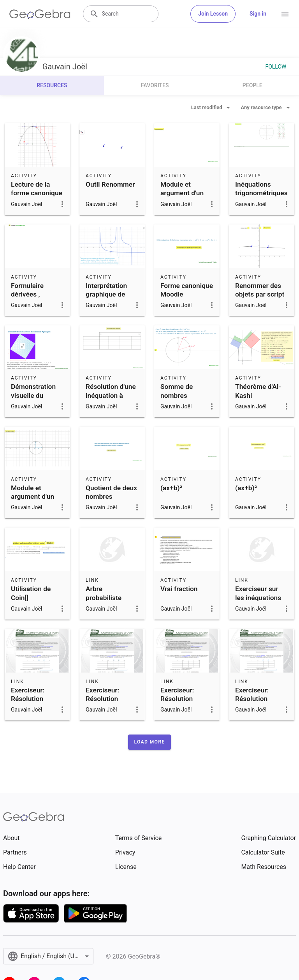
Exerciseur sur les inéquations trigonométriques (261, 598)
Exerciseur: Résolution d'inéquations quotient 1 (181, 703)
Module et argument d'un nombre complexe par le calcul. (184, 202)
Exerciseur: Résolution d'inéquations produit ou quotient (31, 708)
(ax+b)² (171, 488)
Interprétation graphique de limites (106, 294)
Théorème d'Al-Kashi (258, 391)
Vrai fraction (179, 589)
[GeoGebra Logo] (40, 14)
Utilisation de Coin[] (31, 593)
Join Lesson (213, 14)
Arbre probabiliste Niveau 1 (104, 598)
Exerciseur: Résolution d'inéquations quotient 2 (106, 703)
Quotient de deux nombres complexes (111, 497)
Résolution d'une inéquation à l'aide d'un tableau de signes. (111, 404)
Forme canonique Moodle (187, 290)
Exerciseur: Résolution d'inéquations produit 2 (255, 703)
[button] (150, 742)
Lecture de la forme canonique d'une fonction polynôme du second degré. (37, 202)
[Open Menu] (285, 14)
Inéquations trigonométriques (261, 189)
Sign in (258, 14)
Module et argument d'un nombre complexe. (33, 501)
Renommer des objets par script (260, 290)
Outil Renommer (110, 184)
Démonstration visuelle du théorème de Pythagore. (33, 400)
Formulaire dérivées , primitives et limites (30, 299)
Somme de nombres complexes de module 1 (181, 400)
